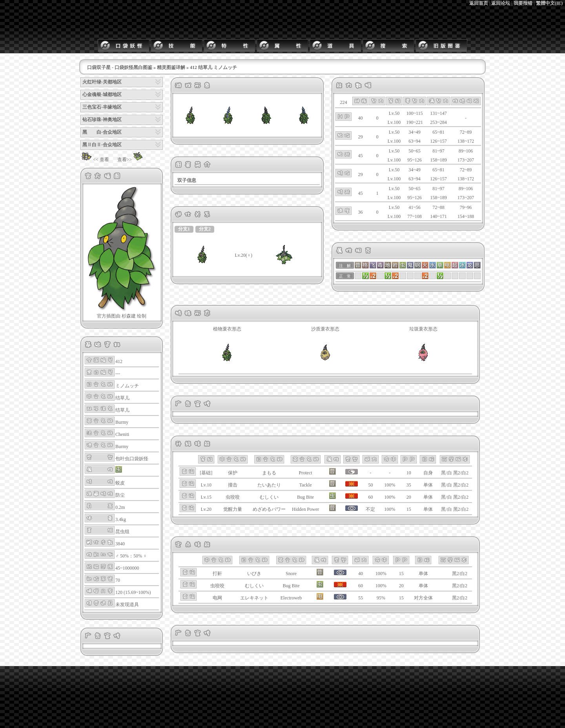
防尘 (120, 495)
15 (409, 509)
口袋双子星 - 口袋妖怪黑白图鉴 (120, 67)
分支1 (184, 229)
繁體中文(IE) (550, 3)
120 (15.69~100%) (133, 592)
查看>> (131, 160)
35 (409, 485)
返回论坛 (501, 3)
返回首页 (479, 3)
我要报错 (523, 3)
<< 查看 (95, 160)
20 (409, 497)
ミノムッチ (127, 386)
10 (409, 473)
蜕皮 (120, 483)
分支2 (205, 229)
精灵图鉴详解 (171, 67)
